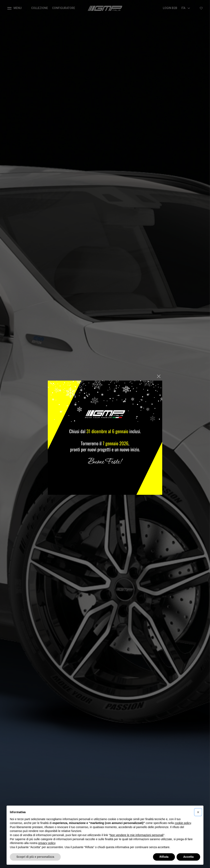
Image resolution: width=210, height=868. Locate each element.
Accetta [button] (188, 857)
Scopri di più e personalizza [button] (35, 857)
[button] (198, 812)
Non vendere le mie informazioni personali (136, 835)
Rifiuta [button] (164, 857)
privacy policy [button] (47, 843)
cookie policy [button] (183, 823)
